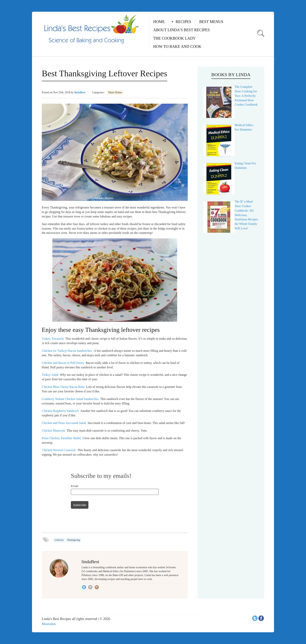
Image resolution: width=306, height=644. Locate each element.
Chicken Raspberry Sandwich (60, 411)
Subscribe (80, 505)
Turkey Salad (50, 375)
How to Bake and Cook (177, 46)
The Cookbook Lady (174, 38)
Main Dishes (115, 92)
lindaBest (80, 92)
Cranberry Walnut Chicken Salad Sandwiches (70, 399)
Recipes (183, 22)
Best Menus (211, 22)
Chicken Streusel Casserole (59, 450)
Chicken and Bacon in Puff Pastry (63, 363)
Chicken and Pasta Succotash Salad (64, 423)
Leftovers (59, 540)
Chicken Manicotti (53, 431)
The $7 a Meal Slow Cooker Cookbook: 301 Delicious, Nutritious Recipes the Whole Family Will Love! (246, 215)
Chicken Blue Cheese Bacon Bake (63, 387)
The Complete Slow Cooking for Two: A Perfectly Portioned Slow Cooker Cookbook (246, 96)
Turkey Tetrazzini (53, 339)
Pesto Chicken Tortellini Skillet (61, 438)
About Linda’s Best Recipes (181, 30)
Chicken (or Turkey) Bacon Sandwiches (67, 351)
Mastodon (49, 624)
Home (159, 22)
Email (75, 486)
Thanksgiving (73, 540)
